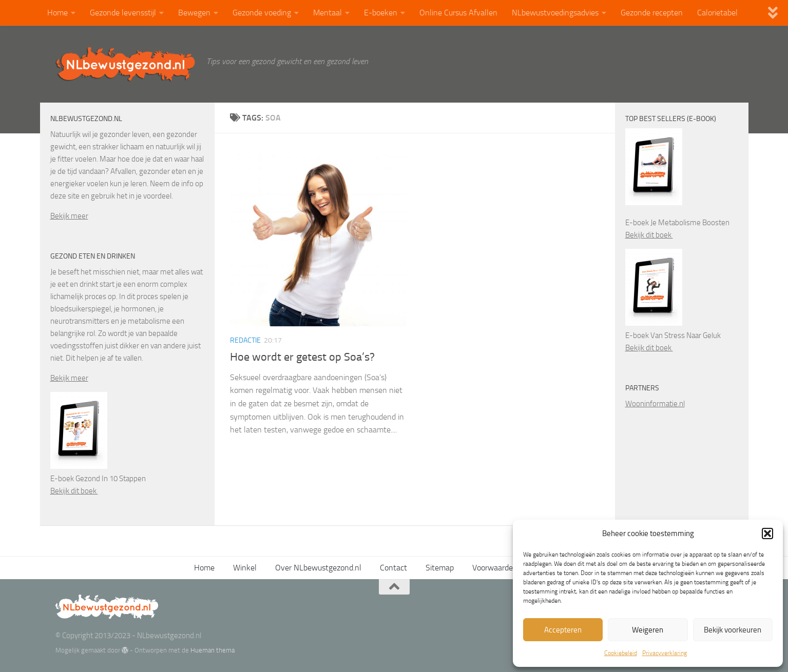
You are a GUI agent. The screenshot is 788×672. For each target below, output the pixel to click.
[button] (767, 533)
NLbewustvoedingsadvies (555, 13)
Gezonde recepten (652, 13)
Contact (393, 568)
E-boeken (381, 13)
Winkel (245, 568)
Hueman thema (213, 650)
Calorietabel (717, 13)
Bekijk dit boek (74, 491)
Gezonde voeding (262, 13)
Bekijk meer (69, 216)
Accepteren (563, 630)
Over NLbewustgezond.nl (318, 568)
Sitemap (440, 568)
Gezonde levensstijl (123, 13)
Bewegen (194, 13)
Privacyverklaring (665, 653)
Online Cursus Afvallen (458, 13)
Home (57, 13)
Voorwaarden (495, 568)
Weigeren (648, 630)
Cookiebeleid (621, 653)
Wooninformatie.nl (655, 404)
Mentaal (328, 13)
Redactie (245, 340)
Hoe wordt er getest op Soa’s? (302, 357)
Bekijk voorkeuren (733, 630)
